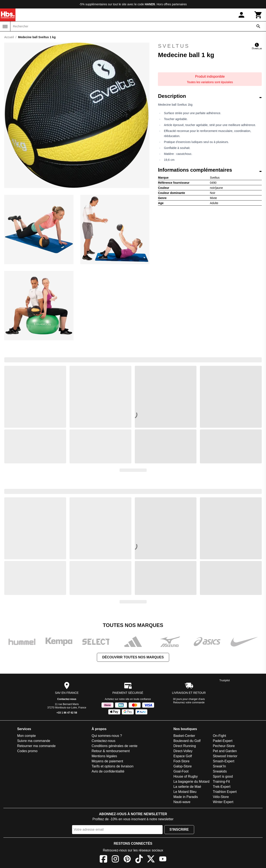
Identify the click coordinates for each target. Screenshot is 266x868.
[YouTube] (163, 860)
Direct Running (185, 746)
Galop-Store (182, 766)
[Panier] (258, 15)
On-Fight (219, 736)
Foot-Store (181, 761)
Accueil (9, 37)
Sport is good (223, 776)
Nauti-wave (182, 802)
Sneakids (220, 771)
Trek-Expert (222, 787)
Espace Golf (183, 756)
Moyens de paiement (107, 761)
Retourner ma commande (36, 746)
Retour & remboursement (111, 751)
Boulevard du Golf (187, 741)
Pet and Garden (225, 751)
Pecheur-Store (224, 746)
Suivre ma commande (34, 741)
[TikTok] (139, 860)
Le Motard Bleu (185, 792)
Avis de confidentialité (108, 771)
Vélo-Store (221, 797)
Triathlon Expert (225, 792)
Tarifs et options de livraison (112, 766)
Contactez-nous (67, 699)
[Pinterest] (127, 860)
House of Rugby (186, 776)
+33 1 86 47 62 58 (67, 713)
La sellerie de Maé (187, 787)
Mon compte (26, 736)
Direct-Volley (183, 751)
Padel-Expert (223, 741)
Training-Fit (221, 782)
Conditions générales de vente (114, 746)
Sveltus (210, 46)
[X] (151, 860)
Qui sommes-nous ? (107, 736)
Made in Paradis (186, 797)
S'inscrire (179, 829)
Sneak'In (219, 766)
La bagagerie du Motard (191, 782)
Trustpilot (225, 680)
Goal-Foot (181, 771)
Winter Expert (223, 802)
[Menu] (5, 27)
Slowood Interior (225, 756)
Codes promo (27, 751)
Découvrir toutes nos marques (133, 657)
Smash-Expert (224, 761)
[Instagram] (115, 860)
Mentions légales (104, 756)
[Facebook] (103, 860)
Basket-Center (184, 736)
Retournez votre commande (189, 703)
